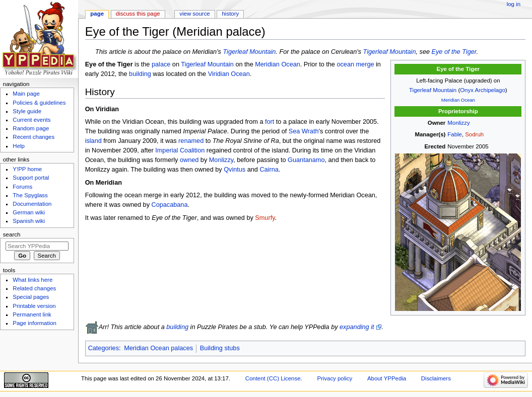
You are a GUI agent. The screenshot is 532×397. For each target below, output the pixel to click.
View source (194, 14)
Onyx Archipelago (483, 90)
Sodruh (474, 134)
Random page (31, 128)
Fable (455, 134)
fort (270, 122)
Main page (26, 94)
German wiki (29, 212)
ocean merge (355, 64)
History (231, 14)
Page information (35, 323)
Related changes (34, 288)
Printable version (34, 306)
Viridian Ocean (229, 74)
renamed (191, 141)
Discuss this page (138, 14)
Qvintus (235, 170)
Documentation (32, 204)
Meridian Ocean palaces (158, 348)
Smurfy (265, 218)
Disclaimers (436, 378)
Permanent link (32, 314)
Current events (31, 120)
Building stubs (220, 348)
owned (189, 160)
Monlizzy (458, 123)
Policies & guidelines (39, 103)
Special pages (31, 297)
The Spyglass (30, 195)
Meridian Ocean (458, 100)
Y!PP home (27, 169)
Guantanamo (306, 160)
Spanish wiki (29, 221)
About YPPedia (387, 378)
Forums (22, 187)
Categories (104, 348)
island (93, 141)
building (140, 74)
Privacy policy (335, 378)
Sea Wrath (304, 131)
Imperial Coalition (180, 150)
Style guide (27, 111)
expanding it (357, 327)
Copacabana (170, 205)
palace (161, 64)
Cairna (269, 170)
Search (12, 234)
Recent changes (34, 137)
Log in (514, 4)
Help (19, 146)
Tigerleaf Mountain (249, 52)
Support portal (31, 178)
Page (97, 14)
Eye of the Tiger (454, 52)
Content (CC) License (273, 378)
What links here (32, 280)
